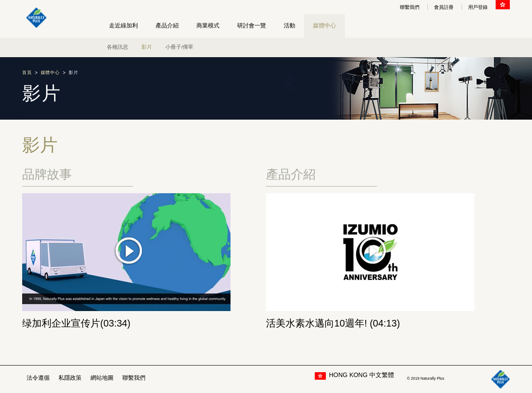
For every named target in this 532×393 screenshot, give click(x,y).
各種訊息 (117, 47)
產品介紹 (167, 25)
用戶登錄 (478, 7)
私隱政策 (70, 378)
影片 (147, 47)
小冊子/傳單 (179, 47)
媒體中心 (325, 25)
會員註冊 (444, 7)
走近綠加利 (123, 25)
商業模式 (208, 25)
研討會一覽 (252, 25)
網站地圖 (102, 378)
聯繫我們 (410, 7)
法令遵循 (38, 378)
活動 (289, 25)
